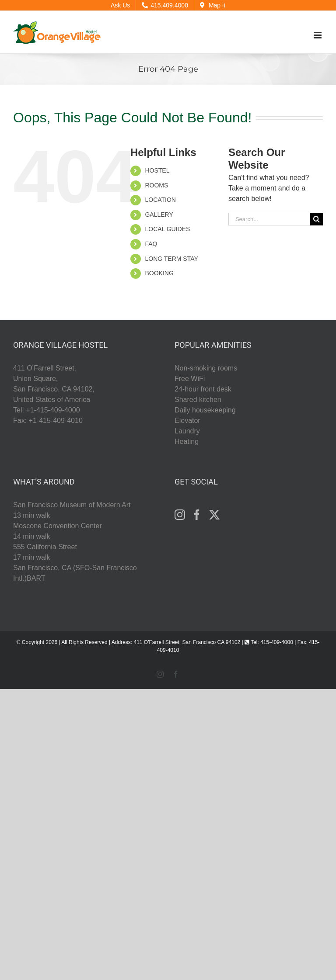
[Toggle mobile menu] (318, 35)
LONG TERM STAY (171, 259)
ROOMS (156, 185)
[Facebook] (197, 515)
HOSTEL (157, 170)
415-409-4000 (277, 642)
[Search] (317, 219)
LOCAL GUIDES (167, 229)
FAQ (151, 244)
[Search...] (269, 219)
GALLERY (159, 215)
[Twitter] (214, 515)
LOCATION (160, 200)
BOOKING (159, 273)
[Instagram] (180, 515)
